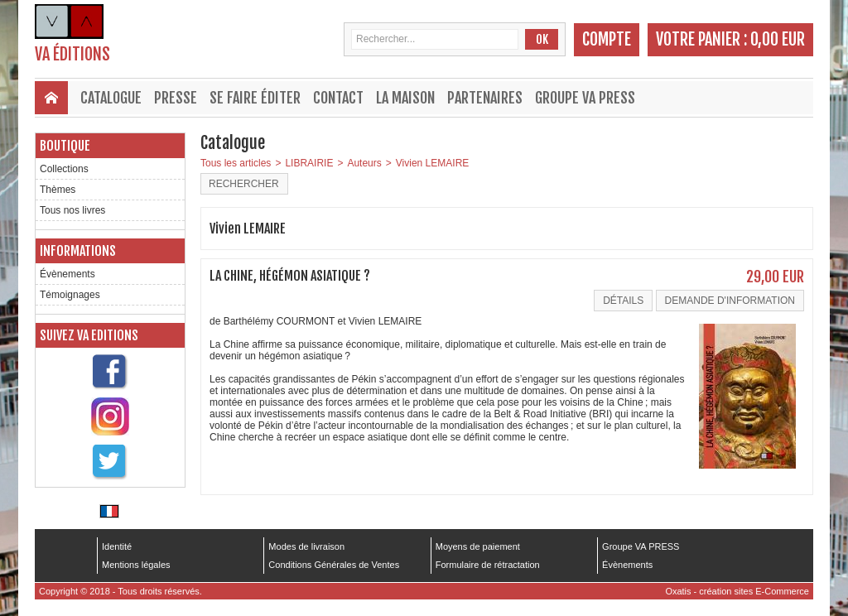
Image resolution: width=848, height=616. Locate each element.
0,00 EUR (778, 39)
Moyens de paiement (478, 546)
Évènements (67, 274)
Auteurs (364, 163)
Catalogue (111, 98)
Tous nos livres (72, 210)
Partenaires (485, 98)
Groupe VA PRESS (585, 98)
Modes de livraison (306, 546)
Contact (338, 98)
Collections (64, 169)
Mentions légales (136, 565)
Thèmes (58, 190)
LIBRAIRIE (309, 163)
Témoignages (70, 295)
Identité (117, 546)
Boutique (65, 146)
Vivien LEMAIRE (432, 163)
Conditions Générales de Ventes (334, 565)
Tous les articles (236, 163)
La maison (405, 98)
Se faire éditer (255, 98)
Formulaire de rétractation (488, 565)
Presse (176, 98)
